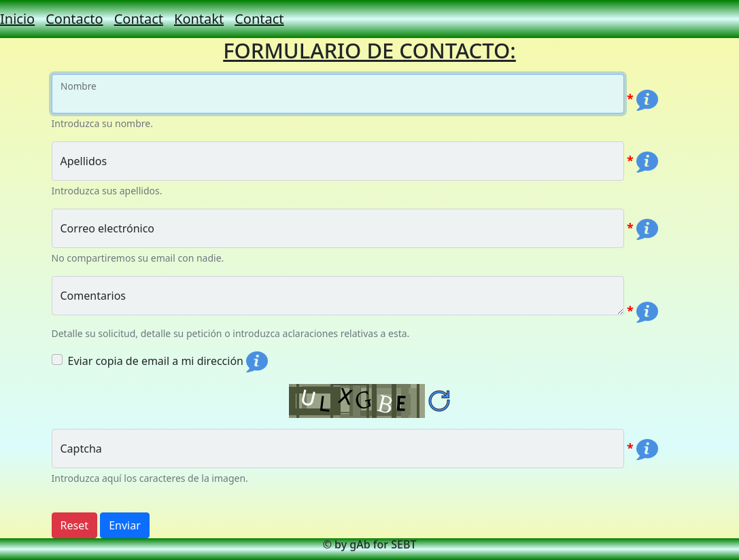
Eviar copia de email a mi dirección (156, 361)
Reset (74, 525)
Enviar (125, 525)
